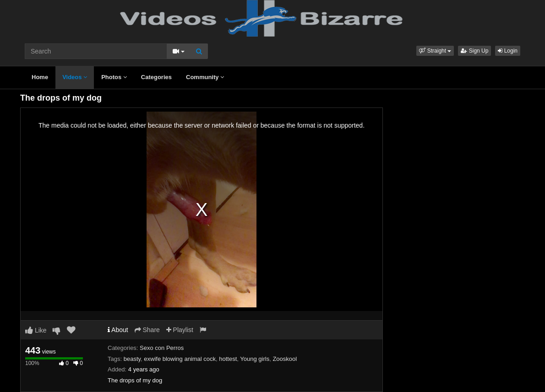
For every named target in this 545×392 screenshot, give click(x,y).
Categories (156, 77)
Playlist (180, 330)
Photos (114, 77)
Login (508, 51)
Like (36, 330)
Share (147, 330)
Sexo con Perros (162, 348)
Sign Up (474, 51)
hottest (228, 359)
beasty (132, 359)
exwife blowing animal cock (180, 359)
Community (205, 77)
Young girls (255, 359)
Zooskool (285, 359)
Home (40, 77)
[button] (435, 51)
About (118, 330)
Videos (75, 77)
